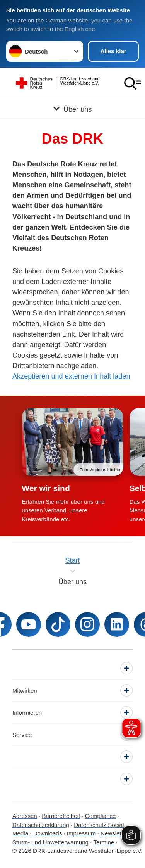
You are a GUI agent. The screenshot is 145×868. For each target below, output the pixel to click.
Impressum (81, 833)
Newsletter (114, 833)
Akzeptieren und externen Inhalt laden (71, 376)
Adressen (25, 816)
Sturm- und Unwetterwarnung (50, 842)
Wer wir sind (46, 488)
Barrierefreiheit (61, 816)
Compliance (101, 816)
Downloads (48, 833)
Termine (104, 842)
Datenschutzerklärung (41, 825)
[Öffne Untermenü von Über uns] (72, 109)
